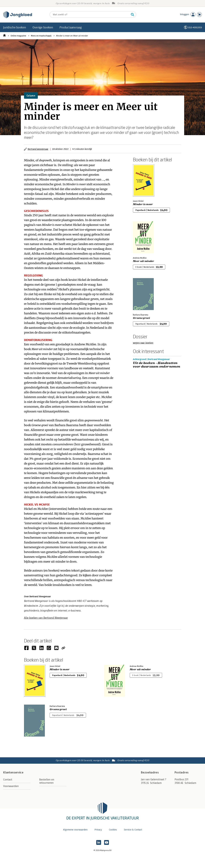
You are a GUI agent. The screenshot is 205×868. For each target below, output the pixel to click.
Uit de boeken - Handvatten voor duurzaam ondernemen (157, 365)
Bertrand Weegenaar (38, 149)
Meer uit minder (144, 261)
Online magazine (18, 36)
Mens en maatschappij (41, 36)
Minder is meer (143, 204)
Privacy (98, 830)
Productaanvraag (71, 27)
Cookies (113, 830)
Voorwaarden (11, 786)
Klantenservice (13, 772)
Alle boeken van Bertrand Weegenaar (46, 618)
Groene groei (141, 318)
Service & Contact (133, 830)
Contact (8, 780)
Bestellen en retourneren (47, 781)
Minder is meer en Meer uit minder (72, 36)
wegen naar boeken (143, 343)
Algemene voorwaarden (75, 830)
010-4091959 (195, 27)
